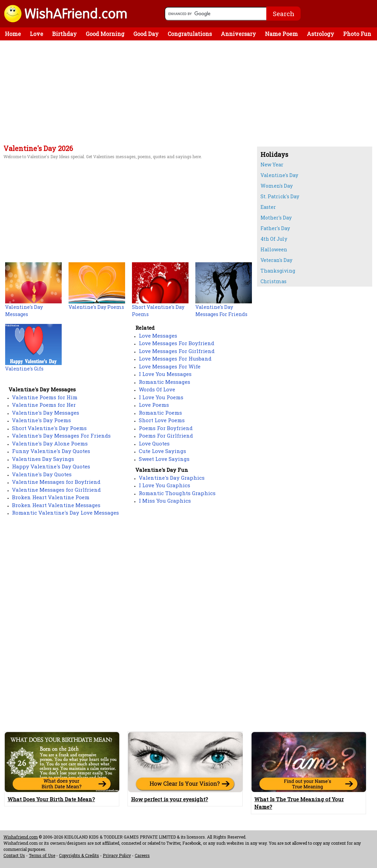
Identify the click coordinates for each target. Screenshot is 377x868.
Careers (142, 855)
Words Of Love (157, 389)
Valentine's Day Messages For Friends (61, 436)
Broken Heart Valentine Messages (56, 505)
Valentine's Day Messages (46, 413)
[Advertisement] (127, 93)
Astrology (320, 34)
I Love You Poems (161, 397)
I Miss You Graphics (165, 501)
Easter (268, 207)
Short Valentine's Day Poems (49, 428)
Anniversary (238, 34)
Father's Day (275, 228)
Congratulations (190, 34)
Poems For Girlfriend (166, 436)
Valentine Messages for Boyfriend (56, 482)
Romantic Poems (160, 413)
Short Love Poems (162, 420)
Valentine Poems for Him (45, 397)
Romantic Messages (165, 382)
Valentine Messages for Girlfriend (56, 490)
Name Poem (281, 34)
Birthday (64, 34)
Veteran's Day (276, 260)
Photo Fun (357, 34)
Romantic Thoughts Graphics (177, 493)
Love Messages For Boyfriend (177, 343)
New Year (272, 165)
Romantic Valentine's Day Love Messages (65, 513)
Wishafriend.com (21, 837)
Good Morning (105, 34)
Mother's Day (276, 218)
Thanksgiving (278, 271)
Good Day (146, 34)
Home (13, 34)
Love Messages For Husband (175, 358)
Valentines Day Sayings (43, 459)
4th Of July (274, 239)
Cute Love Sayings (162, 451)
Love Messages (158, 336)
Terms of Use (42, 855)
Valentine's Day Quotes (42, 474)
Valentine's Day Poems (41, 420)
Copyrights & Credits (79, 855)
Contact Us (14, 855)
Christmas (273, 281)
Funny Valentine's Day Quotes (51, 451)
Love (37, 34)
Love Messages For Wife (170, 366)
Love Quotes (154, 443)
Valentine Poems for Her (44, 405)
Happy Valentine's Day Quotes (51, 466)
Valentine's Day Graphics (172, 478)
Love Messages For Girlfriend (177, 351)
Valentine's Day (279, 175)
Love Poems (154, 405)
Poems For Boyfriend (166, 428)
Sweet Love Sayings (164, 459)
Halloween (274, 249)
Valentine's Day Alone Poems (50, 443)
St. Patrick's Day (280, 196)
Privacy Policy (117, 855)
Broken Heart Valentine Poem (51, 497)
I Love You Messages (165, 374)
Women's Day (277, 186)
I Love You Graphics (165, 485)
